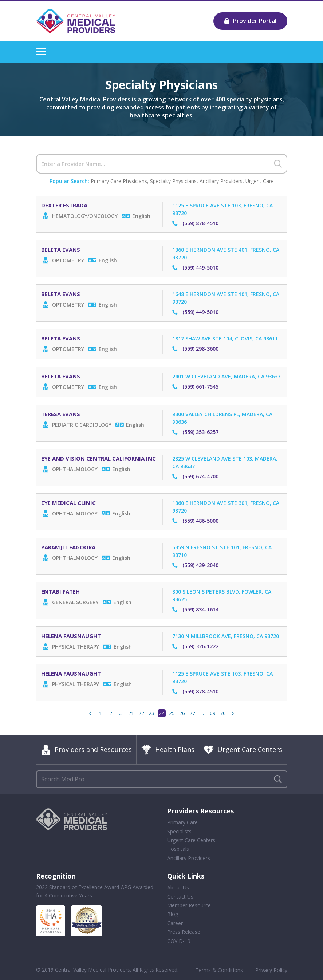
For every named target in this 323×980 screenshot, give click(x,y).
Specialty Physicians (173, 181)
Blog (173, 914)
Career (175, 923)
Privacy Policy (271, 970)
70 (223, 713)
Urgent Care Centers (243, 750)
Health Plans (168, 750)
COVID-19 (179, 941)
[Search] (162, 164)
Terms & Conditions (219, 970)
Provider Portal (250, 21)
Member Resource (189, 905)
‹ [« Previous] (90, 713)
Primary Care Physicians (119, 181)
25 (172, 713)
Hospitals (178, 849)
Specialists (179, 831)
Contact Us (180, 897)
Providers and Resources (86, 750)
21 (131, 713)
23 (151, 713)
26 (182, 713)
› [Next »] (233, 713)
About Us (178, 887)
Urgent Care (260, 181)
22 (141, 713)
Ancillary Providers (221, 181)
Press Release (184, 932)
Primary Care (182, 822)
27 (192, 713)
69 (213, 713)
